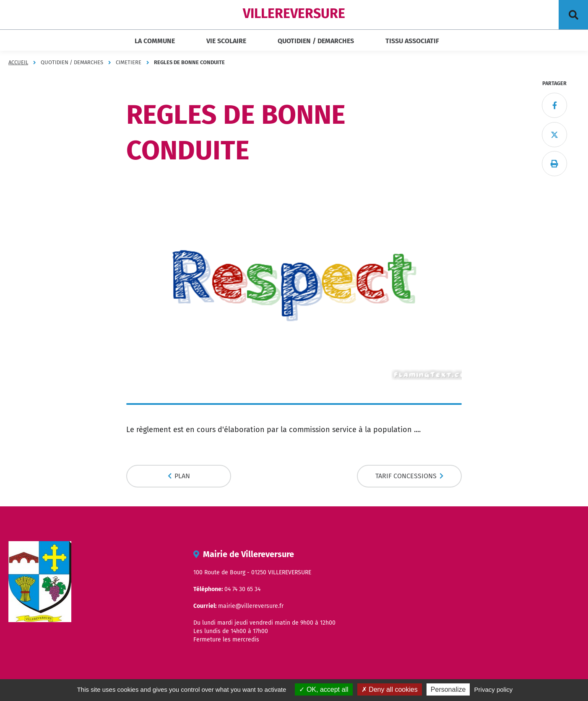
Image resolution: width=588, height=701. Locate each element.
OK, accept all (324, 689)
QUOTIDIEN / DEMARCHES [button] (316, 41)
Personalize (448, 689)
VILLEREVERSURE (294, 13)
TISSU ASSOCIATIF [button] (412, 41)
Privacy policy (494, 689)
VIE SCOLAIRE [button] (226, 41)
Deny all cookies (390, 689)
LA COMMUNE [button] (155, 41)
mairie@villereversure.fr (251, 606)
